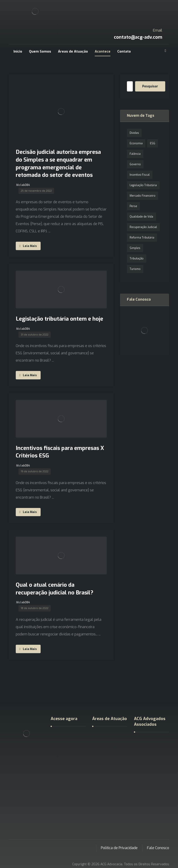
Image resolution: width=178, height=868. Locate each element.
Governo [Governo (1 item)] (135, 164)
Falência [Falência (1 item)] (135, 154)
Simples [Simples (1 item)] (135, 248)
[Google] (165, 51)
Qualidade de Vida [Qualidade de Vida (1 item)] (141, 217)
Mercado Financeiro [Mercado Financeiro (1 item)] (143, 196)
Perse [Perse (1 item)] (133, 206)
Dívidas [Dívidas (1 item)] (134, 133)
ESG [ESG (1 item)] (153, 143)
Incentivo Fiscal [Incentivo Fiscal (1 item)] (140, 175)
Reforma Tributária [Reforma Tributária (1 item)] (142, 238)
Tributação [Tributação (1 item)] (137, 259)
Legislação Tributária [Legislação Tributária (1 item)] (143, 185)
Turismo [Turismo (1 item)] (135, 269)
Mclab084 (23, 185)
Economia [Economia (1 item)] (136, 143)
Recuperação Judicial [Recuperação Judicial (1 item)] (143, 227)
